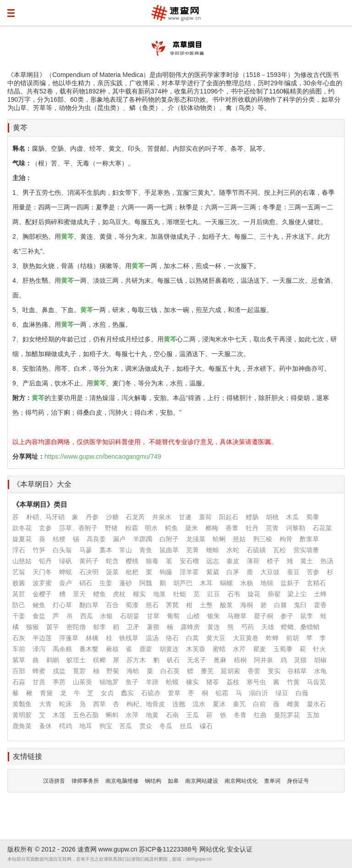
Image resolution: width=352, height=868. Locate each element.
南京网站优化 (241, 781)
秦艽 (239, 704)
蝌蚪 (112, 715)
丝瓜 (186, 726)
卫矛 (133, 627)
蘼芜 (207, 671)
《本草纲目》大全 (42, 484)
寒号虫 (256, 682)
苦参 (313, 572)
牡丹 (252, 528)
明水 (151, 528)
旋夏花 (22, 539)
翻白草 (89, 605)
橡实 (192, 682)
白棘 (280, 605)
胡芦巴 (183, 583)
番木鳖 (89, 649)
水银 (106, 616)
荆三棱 (263, 539)
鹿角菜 (22, 726)
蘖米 (192, 528)
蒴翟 (274, 594)
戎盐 (59, 671)
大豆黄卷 (246, 638)
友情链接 (27, 756)
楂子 (273, 561)
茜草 (99, 704)
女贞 (107, 693)
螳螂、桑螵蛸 (300, 627)
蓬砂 (126, 583)
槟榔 (99, 660)
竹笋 (39, 550)
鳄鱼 (171, 528)
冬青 (240, 715)
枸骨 (286, 539)
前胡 (292, 638)
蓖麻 (220, 660)
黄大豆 (216, 638)
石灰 (19, 638)
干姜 (19, 616)
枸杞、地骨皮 (146, 704)
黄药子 (89, 561)
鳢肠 (252, 517)
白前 (259, 704)
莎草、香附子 (78, 528)
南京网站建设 (202, 781)
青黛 (46, 693)
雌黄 (293, 704)
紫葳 (213, 572)
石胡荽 (130, 616)
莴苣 (19, 594)
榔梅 (212, 528)
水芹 (239, 649)
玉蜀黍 (283, 649)
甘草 (153, 616)
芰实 (274, 671)
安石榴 (189, 561)
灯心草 (62, 605)
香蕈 (232, 528)
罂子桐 (264, 616)
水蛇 (233, 550)
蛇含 (112, 561)
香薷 (254, 671)
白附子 (169, 539)
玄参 (45, 528)
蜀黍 (313, 517)
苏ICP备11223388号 (168, 849)
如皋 (173, 781)
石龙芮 (135, 517)
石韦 (234, 594)
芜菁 (192, 550)
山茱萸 (82, 682)
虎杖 (119, 594)
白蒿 (192, 638)
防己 (19, 605)
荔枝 (233, 682)
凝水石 (316, 704)
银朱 (214, 616)
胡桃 (272, 517)
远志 (213, 561)
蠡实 (127, 693)
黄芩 (20, 128)
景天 (79, 594)
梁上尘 (297, 594)
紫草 (19, 660)
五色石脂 (86, 715)
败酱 (19, 583)
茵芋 (53, 627)
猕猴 (33, 627)
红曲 (260, 715)
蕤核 (112, 649)
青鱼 (146, 550)
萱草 (174, 693)
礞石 (206, 726)
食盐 (39, 616)
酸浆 (226, 605)
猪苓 (213, 682)
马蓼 (86, 550)
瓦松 (280, 550)
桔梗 (59, 539)
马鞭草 (237, 616)
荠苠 (172, 605)
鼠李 (307, 616)
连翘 (179, 704)
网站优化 (212, 849)
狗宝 (106, 726)
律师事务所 (85, 781)
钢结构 (153, 781)
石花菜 (322, 528)
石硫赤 (151, 693)
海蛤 (133, 671)
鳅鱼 (39, 605)
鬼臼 (300, 605)
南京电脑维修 (122, 781)
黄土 (307, 561)
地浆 (159, 594)
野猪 (111, 528)
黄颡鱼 (22, 704)
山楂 (193, 616)
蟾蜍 (213, 550)
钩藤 (166, 572)
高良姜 (96, 539)
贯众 (146, 726)
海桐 (247, 605)
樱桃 (132, 561)
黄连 (214, 627)
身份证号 (298, 781)
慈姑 (239, 539)
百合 (112, 605)
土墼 (206, 605)
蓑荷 (205, 517)
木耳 (206, 583)
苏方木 (136, 660)
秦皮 (233, 561)
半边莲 (42, 638)
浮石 (19, 550)
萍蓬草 (69, 638)
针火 (319, 649)
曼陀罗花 (287, 715)
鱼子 (132, 682)
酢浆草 (309, 539)
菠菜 (112, 572)
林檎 (92, 638)
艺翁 (19, 572)
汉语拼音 (54, 781)
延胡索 (231, 671)
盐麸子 (290, 583)
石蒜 (19, 682)
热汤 (327, 561)
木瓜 (292, 517)
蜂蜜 (39, 671)
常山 (126, 550)
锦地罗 (109, 682)
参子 (287, 616)
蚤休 (45, 726)
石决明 (89, 572)
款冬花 (22, 528)
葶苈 (59, 682)
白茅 (233, 572)
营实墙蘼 (306, 550)
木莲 (59, 715)
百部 (19, 671)
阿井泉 (264, 660)
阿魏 (146, 583)
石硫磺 (256, 550)
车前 (19, 649)
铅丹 (45, 561)
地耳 (86, 726)
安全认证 (240, 849)
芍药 (247, 627)
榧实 (139, 594)
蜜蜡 (219, 649)
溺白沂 (258, 693)
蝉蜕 (66, 572)
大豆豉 (270, 572)
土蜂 (320, 594)
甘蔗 (39, 682)
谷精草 (297, 671)
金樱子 (42, 594)
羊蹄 (152, 682)
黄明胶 (22, 715)
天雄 (268, 627)
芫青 (272, 528)
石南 (172, 715)
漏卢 (119, 539)
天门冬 (42, 572)
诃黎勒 (296, 528)
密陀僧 (76, 627)
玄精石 (316, 583)
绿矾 (66, 561)
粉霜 (132, 528)
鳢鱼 (99, 594)
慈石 (152, 605)
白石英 (170, 671)
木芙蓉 (196, 649)
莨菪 (79, 671)
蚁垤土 (76, 660)
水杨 (247, 583)
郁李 (99, 627)
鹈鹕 (53, 660)
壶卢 (66, 583)
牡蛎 (180, 594)
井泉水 (162, 517)
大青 (45, 704)
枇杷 (132, 572)
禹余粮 (62, 649)
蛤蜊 (219, 539)
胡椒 (320, 660)
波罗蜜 (42, 583)
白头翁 (62, 550)
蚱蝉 (272, 638)
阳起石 (229, 517)
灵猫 (300, 660)
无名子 (197, 660)
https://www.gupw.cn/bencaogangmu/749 (103, 456)
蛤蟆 (172, 682)
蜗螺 (226, 583)
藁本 (106, 550)
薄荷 (253, 561)
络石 (172, 638)
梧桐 (240, 660)
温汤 (152, 638)
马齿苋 (316, 682)
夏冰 (219, 704)
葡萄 (173, 616)
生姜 (106, 583)
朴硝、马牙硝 (45, 517)
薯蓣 (153, 627)
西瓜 (87, 616)
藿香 (320, 605)
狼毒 (152, 561)
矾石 (173, 660)
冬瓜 (166, 726)
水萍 (132, 715)
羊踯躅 (143, 539)
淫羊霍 (189, 572)
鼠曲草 (169, 550)
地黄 (152, 715)
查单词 (272, 781)
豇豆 (214, 594)
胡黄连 (169, 649)
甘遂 (185, 517)
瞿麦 (259, 649)
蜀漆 (132, 605)
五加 (313, 715)
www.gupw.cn (118, 849)
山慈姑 (22, 561)
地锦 (267, 583)
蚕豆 (293, 572)
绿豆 (282, 693)
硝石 (86, 583)
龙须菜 (196, 539)
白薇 (302, 693)
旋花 (254, 594)
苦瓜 (126, 726)
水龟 (320, 671)
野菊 (113, 671)
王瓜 (192, 715)
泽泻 (39, 649)
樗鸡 (66, 726)
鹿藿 (146, 649)
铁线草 (129, 638)
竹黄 (293, 682)
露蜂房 (190, 627)
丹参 (92, 517)
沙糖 (112, 517)
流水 (199, 704)
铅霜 (222, 693)
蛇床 (66, 704)
